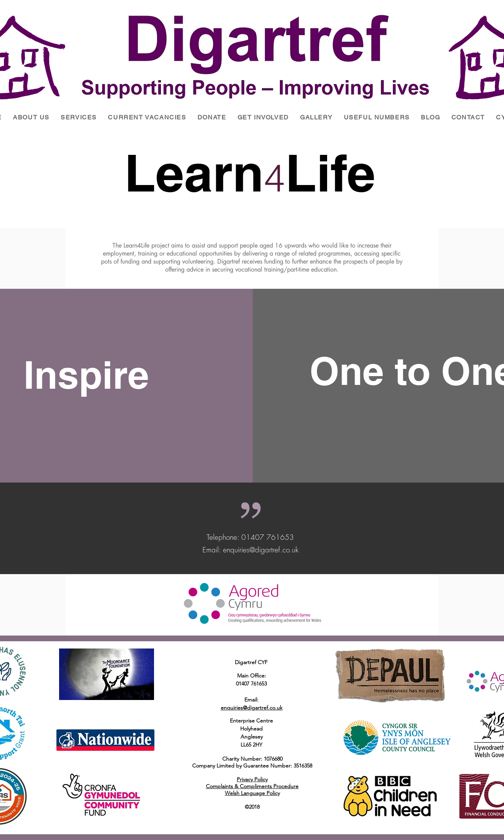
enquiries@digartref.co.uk (261, 550)
